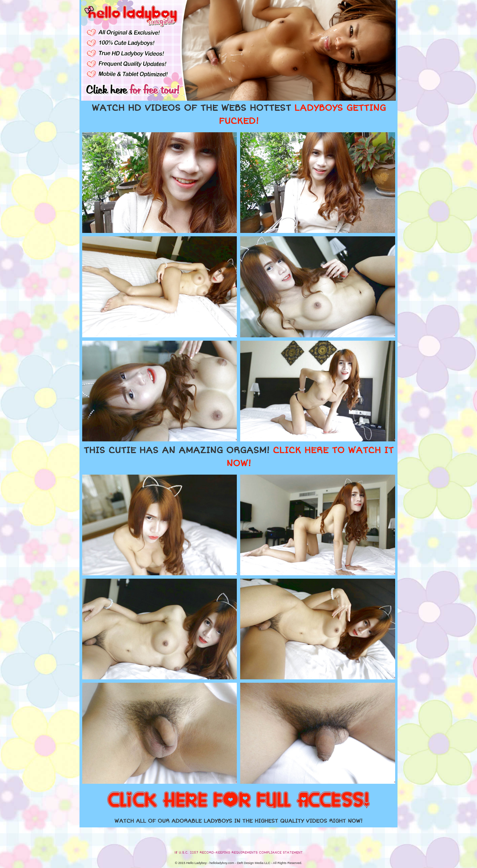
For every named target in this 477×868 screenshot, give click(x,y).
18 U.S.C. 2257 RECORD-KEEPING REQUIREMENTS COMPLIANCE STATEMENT (238, 853)
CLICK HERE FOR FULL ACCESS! (238, 801)
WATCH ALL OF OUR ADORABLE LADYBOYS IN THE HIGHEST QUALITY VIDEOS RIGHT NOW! (238, 821)
